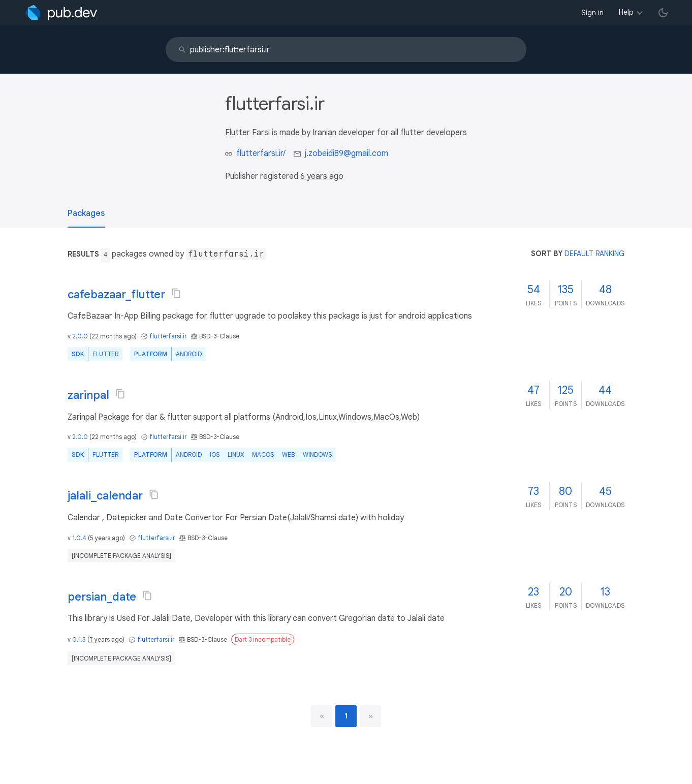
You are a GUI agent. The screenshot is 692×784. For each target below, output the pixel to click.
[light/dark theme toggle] (663, 13)
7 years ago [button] (106, 639)
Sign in (592, 13)
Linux (236, 454)
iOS (215, 454)
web (288, 454)
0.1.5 (79, 639)
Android (189, 354)
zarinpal (88, 395)
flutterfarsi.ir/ (261, 153)
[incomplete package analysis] (121, 556)
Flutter (105, 354)
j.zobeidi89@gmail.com (347, 153)
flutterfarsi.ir (168, 336)
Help (626, 12)
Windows (317, 454)
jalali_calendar (105, 496)
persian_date (102, 597)
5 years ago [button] (106, 538)
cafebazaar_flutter (116, 294)
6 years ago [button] (322, 176)
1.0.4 (79, 538)
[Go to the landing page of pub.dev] (61, 13)
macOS (263, 454)
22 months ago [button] (113, 336)
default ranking (594, 254)
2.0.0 (80, 336)
